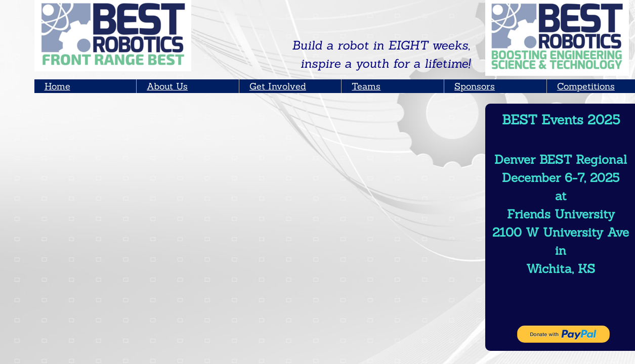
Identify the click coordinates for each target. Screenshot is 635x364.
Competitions (586, 86)
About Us (167, 86)
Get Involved (278, 86)
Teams (366, 86)
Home (57, 86)
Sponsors (475, 86)
